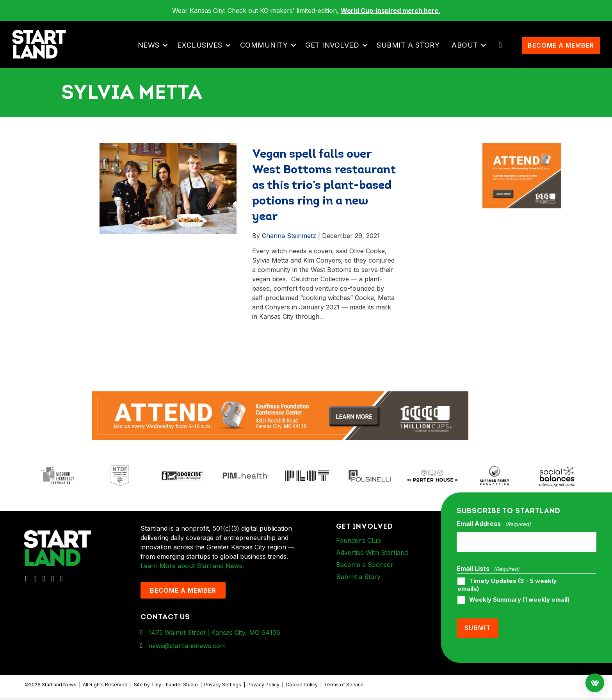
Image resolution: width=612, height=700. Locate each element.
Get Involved (334, 50)
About (467, 50)
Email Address (494, 534)
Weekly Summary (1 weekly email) (519, 606)
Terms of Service (344, 686)
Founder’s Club (358, 550)
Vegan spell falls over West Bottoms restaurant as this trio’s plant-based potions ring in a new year (324, 196)
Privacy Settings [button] (223, 686)
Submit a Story (410, 50)
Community (266, 50)
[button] (168, 50)
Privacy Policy (263, 686)
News (151, 50)
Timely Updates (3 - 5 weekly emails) (507, 590)
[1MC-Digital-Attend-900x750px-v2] (522, 158)
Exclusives (202, 50)
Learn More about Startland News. (192, 576)
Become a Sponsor (365, 574)
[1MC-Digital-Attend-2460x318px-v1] (280, 425)
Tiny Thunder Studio (174, 686)
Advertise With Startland (372, 562)
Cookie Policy (302, 686)
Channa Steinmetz (289, 245)
